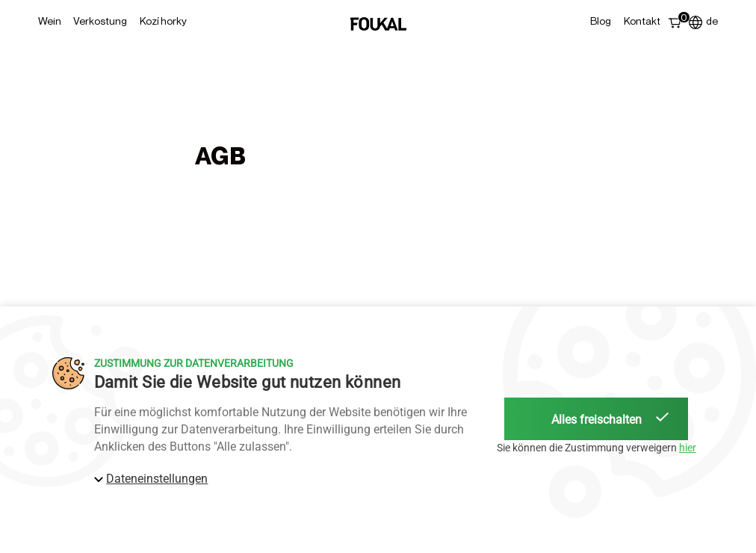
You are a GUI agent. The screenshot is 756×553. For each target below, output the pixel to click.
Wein (50, 21)
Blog (601, 21)
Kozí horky (163, 21)
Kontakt (642, 21)
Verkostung (100, 21)
